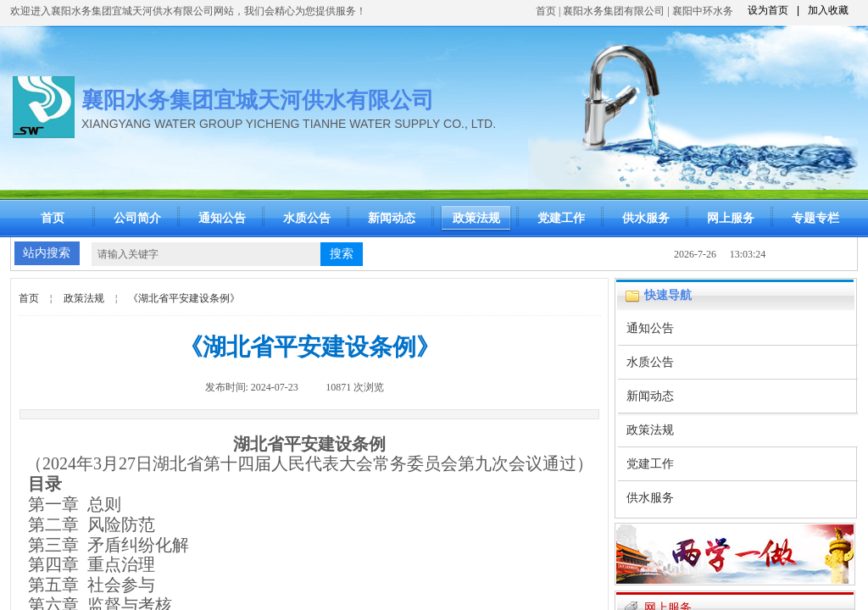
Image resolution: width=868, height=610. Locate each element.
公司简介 (137, 218)
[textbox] (206, 254)
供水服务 (646, 218)
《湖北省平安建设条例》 (184, 298)
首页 (546, 11)
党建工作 (561, 218)
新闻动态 (392, 218)
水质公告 (307, 218)
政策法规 (476, 218)
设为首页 (768, 10)
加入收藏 (828, 10)
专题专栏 (815, 218)
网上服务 (731, 218)
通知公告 (222, 218)
